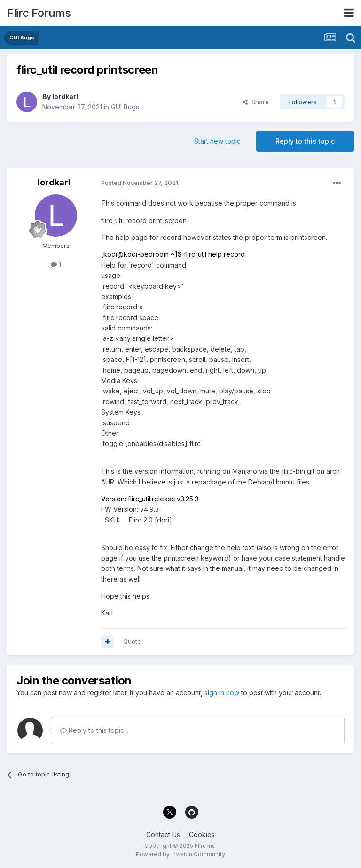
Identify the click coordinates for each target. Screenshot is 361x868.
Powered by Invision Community (180, 854)
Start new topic (217, 141)
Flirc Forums (39, 13)
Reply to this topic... (94, 730)
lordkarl (65, 96)
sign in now (222, 693)
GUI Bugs (125, 107)
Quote (132, 641)
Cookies (202, 834)
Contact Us (163, 834)
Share (256, 102)
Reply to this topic (305, 141)
